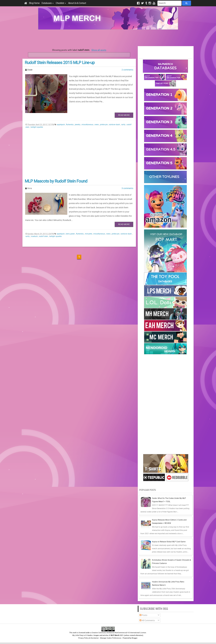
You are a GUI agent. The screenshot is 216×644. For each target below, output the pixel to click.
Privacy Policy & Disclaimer (89, 638)
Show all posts (99, 50)
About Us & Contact (77, 3)
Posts (143, 615)
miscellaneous (88, 125)
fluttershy (70, 125)
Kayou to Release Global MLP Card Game (169, 542)
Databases (48, 3)
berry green (71, 234)
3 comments (127, 188)
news (97, 125)
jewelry (78, 125)
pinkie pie (104, 125)
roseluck (34, 236)
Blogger (134, 638)
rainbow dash (115, 125)
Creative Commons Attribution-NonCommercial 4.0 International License (119, 633)
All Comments (147, 620)
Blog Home (34, 3)
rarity (124, 125)
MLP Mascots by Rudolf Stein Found (56, 181)
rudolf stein (44, 236)
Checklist (61, 3)
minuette (89, 234)
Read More (124, 115)
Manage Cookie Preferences (111, 638)
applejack (61, 125)
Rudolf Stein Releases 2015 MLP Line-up (60, 63)
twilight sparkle (37, 127)
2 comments (127, 70)
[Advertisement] (108, 38)
